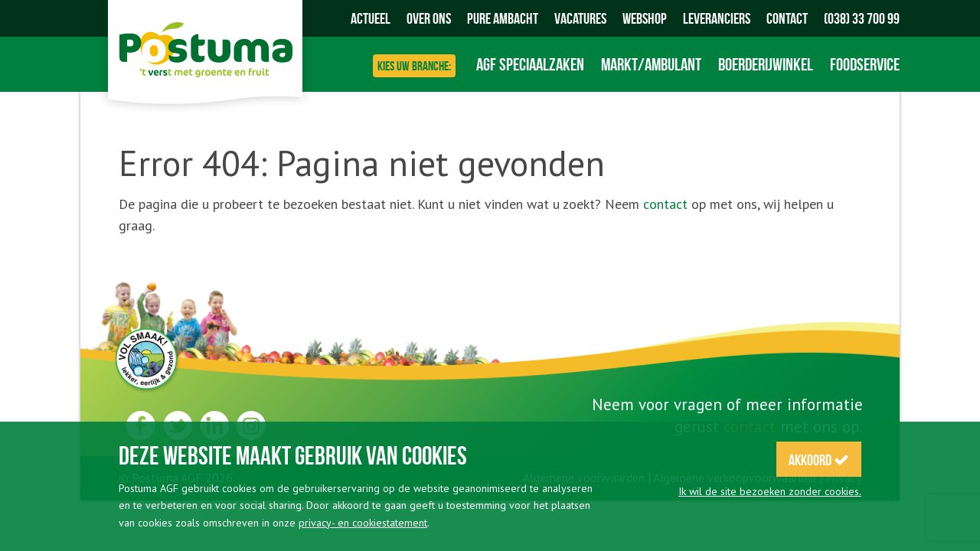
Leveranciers (717, 18)
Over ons (429, 18)
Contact (787, 18)
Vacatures (580, 18)
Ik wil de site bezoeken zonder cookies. (770, 491)
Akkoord (819, 460)
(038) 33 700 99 (862, 18)
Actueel (371, 18)
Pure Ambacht (503, 18)
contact (665, 204)
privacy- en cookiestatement (363, 523)
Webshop (645, 18)
